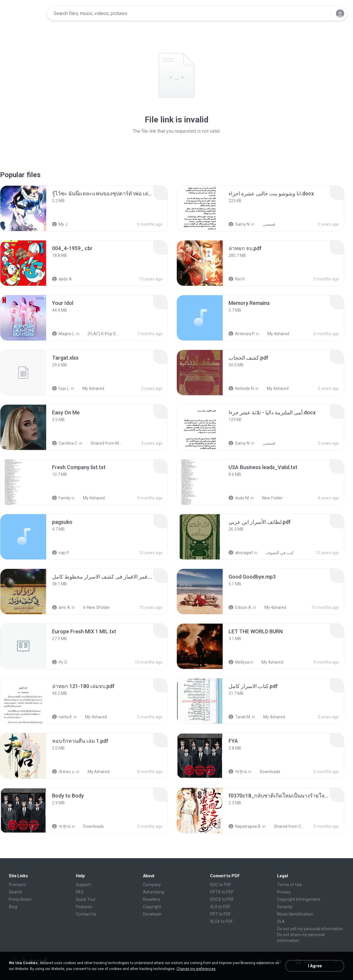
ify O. (60, 662)
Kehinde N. (242, 388)
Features (84, 907)
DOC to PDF (221, 885)
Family (61, 498)
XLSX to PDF (222, 921)
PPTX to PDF (222, 892)
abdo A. (62, 279)
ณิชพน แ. (64, 772)
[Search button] (323, 14)
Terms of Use (290, 885)
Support (83, 885)
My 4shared (275, 334)
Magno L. (64, 334)
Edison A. (240, 607)
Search (15, 892)
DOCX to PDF (222, 899)
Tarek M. (240, 717)
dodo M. (239, 498)
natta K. (62, 717)
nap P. (61, 553)
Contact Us (86, 914)
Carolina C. (65, 443)
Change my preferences (196, 969)
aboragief (241, 553)
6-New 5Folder (93, 607)
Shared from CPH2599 (287, 826)
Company (152, 885)
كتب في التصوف (277, 553)
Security (285, 907)
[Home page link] (24, 14)
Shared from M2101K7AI (103, 443)
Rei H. (237, 279)
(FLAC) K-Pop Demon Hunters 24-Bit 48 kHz (100, 334)
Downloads (267, 772)
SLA (281, 921)
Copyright (152, 907)
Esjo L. (61, 388)
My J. (60, 224)
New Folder (269, 498)
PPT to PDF (220, 914)
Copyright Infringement (299, 899)
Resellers (151, 899)
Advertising (154, 892)
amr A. (61, 607)
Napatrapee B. (245, 826)
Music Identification (295, 914)
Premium (18, 885)
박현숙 (238, 772)
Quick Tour (86, 899)
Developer (152, 914)
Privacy (284, 892)
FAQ (80, 892)
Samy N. (239, 224)
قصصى (266, 224)
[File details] (23, 208)
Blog (13, 907)
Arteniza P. (242, 334)
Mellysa (239, 662)
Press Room (20, 899)
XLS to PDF (220, 907)
